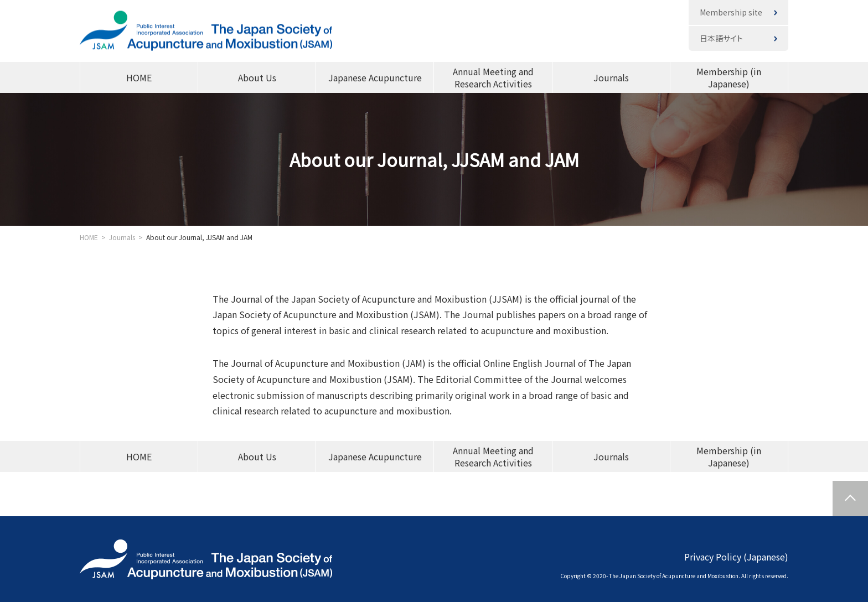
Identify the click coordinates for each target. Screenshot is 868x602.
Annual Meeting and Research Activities (493, 77)
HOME (139, 77)
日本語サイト (721, 38)
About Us (257, 77)
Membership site (731, 12)
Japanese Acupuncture (375, 77)
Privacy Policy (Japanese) (736, 556)
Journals (611, 77)
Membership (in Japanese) (729, 77)
